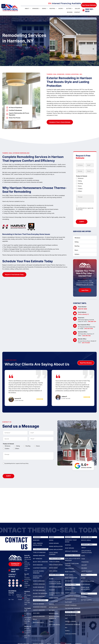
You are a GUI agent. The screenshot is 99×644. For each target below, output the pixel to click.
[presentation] (15, 470)
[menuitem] (28, 9)
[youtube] (10, 583)
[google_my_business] (13, 586)
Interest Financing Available (66, 3)
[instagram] (13, 581)
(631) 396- (27, 621)
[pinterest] (21, 586)
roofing (69, 585)
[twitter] (17, 586)
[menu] (3, 6)
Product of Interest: (82, 176)
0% (50, 3)
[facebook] (10, 581)
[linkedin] (17, 581)
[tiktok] (10, 586)
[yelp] (13, 583)
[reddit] (17, 583)
